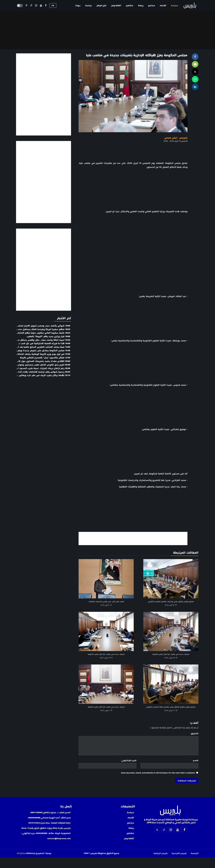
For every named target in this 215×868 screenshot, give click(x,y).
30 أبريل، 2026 (171, 605)
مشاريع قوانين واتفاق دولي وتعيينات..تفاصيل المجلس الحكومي (171, 602)
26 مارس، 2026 (171, 658)
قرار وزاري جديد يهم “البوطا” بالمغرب (48, 336)
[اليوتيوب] (41, 6)
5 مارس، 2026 (106, 710)
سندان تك (21, 853)
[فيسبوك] (46, 6)
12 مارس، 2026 (171, 710)
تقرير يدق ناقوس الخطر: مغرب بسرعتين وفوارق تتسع (40, 365)
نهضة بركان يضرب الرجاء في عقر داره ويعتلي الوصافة (40, 375)
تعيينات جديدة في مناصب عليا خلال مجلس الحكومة (171, 654)
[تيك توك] (31, 6)
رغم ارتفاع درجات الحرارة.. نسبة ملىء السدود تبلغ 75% (40, 368)
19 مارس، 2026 (106, 658)
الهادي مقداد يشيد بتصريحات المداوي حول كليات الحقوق (38, 361)
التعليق (194, 734)
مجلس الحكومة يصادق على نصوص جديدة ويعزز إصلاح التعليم (37, 351)
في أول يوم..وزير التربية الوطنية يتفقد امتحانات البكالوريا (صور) (35, 354)
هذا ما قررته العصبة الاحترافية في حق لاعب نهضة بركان (39, 343)
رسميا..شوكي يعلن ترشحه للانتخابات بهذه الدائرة (43, 372)
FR (53, 5)
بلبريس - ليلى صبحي (176, 138)
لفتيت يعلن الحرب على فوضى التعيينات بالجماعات (106, 602)
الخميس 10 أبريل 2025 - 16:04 (175, 141)
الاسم (195, 760)
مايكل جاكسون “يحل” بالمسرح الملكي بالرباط (45, 358)
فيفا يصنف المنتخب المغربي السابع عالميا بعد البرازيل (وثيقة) (37, 347)
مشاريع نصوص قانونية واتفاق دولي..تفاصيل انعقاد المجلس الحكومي (171, 707)
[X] (27, 6)
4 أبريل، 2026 (106, 605)
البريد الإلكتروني (128, 760)
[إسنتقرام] (36, 6)
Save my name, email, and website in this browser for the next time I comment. (158, 773)
